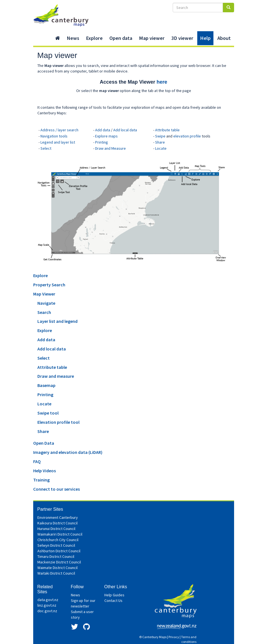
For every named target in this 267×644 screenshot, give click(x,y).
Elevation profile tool (58, 422)
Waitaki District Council (56, 573)
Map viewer (152, 38)
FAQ (37, 461)
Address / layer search (59, 130)
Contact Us (113, 601)
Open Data (44, 443)
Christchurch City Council (58, 540)
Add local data (125, 130)
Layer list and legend (57, 321)
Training (41, 480)
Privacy (174, 637)
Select (46, 148)
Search (44, 312)
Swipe (160, 136)
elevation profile (187, 136)
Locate (161, 148)
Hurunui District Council (56, 529)
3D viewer (182, 38)
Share (160, 142)
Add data (103, 130)
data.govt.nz (48, 600)
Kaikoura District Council (57, 523)
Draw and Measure (110, 148)
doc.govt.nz (47, 611)
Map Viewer (44, 294)
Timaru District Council (56, 556)
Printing (102, 142)
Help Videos (44, 471)
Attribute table (167, 130)
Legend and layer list (58, 142)
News (73, 38)
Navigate (46, 303)
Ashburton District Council (59, 551)
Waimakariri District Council (60, 534)
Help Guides (114, 595)
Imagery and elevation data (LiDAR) (68, 452)
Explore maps (106, 136)
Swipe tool (48, 413)
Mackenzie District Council (59, 562)
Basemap (46, 385)
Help (205, 38)
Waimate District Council (57, 568)
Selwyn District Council (56, 545)
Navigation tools (54, 136)
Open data (121, 38)
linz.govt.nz (47, 605)
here (162, 82)
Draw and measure (56, 376)
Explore (94, 38)
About (224, 38)
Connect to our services (56, 489)
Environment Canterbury (58, 517)
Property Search (49, 285)
